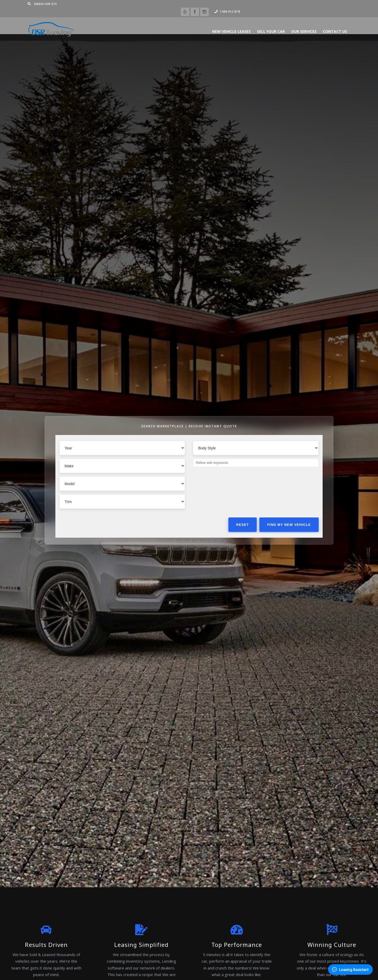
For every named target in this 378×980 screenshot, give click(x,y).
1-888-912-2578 (326, 4)
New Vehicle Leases (220, 24)
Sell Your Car (259, 24)
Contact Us (323, 24)
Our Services (292, 24)
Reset (243, 525)
